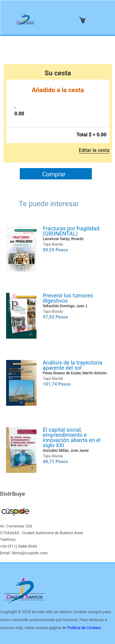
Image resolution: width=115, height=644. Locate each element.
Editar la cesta (94, 150)
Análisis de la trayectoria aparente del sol (73, 365)
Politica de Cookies (84, 628)
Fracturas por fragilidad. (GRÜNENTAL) (72, 231)
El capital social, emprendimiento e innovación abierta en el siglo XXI (72, 437)
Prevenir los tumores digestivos (68, 298)
